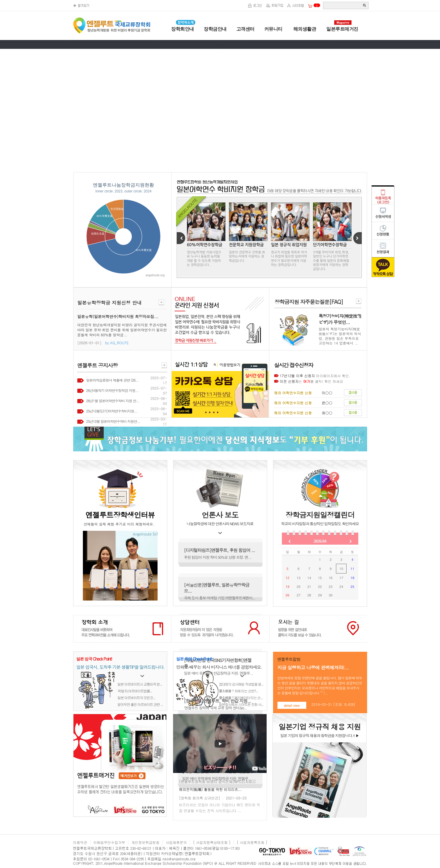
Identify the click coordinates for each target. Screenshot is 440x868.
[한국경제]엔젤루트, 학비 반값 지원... (218, 701)
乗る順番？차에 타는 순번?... (239, 691)
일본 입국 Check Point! (94, 659)
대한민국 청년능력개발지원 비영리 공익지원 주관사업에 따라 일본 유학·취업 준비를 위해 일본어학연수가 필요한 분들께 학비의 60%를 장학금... (122, 330)
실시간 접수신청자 (294, 365)
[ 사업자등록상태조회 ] (212, 842)
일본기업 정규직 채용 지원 (320, 727)
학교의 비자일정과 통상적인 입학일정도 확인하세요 (320, 524)
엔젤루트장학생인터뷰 (120, 515)
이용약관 (80, 842)
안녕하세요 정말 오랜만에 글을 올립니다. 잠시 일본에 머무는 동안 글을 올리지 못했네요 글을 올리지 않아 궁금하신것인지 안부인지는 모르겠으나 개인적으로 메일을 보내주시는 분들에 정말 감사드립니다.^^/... (320, 685)
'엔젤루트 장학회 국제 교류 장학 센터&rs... (216, 708)
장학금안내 (215, 29)
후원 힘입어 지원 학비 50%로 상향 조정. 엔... (218, 557)
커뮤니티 (273, 29)
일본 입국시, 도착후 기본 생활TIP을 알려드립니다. (121, 667)
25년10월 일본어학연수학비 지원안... (113, 421)
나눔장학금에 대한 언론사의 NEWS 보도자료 (220, 524)
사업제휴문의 (176, 842)
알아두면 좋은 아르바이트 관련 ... (140, 704)
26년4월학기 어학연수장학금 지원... (112, 390)
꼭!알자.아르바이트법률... (135, 691)
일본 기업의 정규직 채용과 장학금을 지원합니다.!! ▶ (319, 735)
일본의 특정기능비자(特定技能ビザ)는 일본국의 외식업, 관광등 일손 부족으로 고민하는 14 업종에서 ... (340, 336)
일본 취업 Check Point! (194, 659)
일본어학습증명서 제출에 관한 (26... (112, 380)
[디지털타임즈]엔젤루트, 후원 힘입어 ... (220, 550)
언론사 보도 (220, 515)
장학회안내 (183, 29)
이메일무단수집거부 (109, 842)
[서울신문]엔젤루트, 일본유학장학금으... (217, 588)
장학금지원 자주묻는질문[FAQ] (309, 302)
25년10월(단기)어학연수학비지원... (112, 411)
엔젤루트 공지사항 (97, 365)
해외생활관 (304, 29)
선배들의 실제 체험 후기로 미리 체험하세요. (119, 524)
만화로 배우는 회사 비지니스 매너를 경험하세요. (219, 667)
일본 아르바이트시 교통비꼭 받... (140, 684)
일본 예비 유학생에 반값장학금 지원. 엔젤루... (219, 673)
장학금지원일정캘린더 (320, 515)
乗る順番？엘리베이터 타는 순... (241, 697)
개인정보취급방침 (145, 842)
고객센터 (245, 29)
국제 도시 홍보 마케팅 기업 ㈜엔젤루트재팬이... (220, 598)
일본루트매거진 (342, 29)
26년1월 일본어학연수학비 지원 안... (113, 401)
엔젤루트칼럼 (289, 659)
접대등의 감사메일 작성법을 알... (241, 684)
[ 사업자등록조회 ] (252, 842)
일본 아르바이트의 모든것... (136, 697)
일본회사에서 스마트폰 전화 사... (241, 704)
